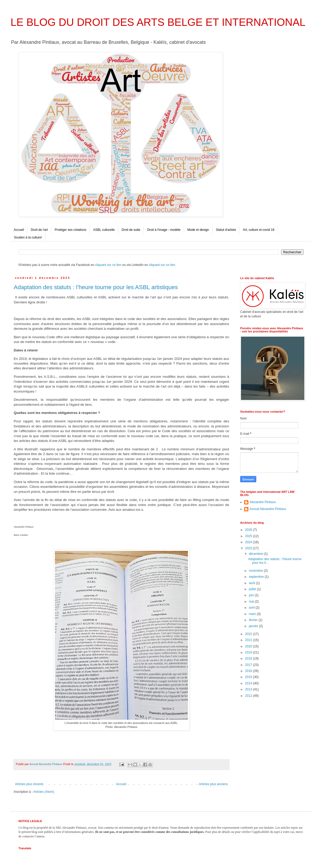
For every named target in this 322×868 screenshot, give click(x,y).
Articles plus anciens (213, 784)
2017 (249, 665)
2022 (249, 634)
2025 (249, 536)
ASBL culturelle (104, 230)
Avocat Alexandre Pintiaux (268, 509)
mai (252, 602)
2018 (249, 659)
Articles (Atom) (44, 792)
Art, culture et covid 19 (259, 230)
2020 (249, 646)
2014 (249, 683)
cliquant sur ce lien (108, 265)
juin (252, 595)
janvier (254, 626)
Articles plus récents (29, 784)
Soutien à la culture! (28, 237)
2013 (249, 689)
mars (253, 614)
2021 (249, 640)
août (252, 583)
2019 (249, 652)
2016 (249, 671)
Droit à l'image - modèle (164, 230)
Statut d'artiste (226, 230)
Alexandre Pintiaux (263, 502)
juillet (253, 589)
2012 (249, 696)
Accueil (19, 230)
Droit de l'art (39, 230)
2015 (249, 677)
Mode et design (198, 230)
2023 (249, 548)
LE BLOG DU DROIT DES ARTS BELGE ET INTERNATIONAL (158, 22)
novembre (256, 571)
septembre (257, 577)
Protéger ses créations (70, 230)
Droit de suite (131, 230)
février (254, 620)
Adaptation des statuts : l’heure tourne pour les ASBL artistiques (96, 287)
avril (252, 608)
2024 (249, 542)
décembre (256, 554)
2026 (249, 530)
